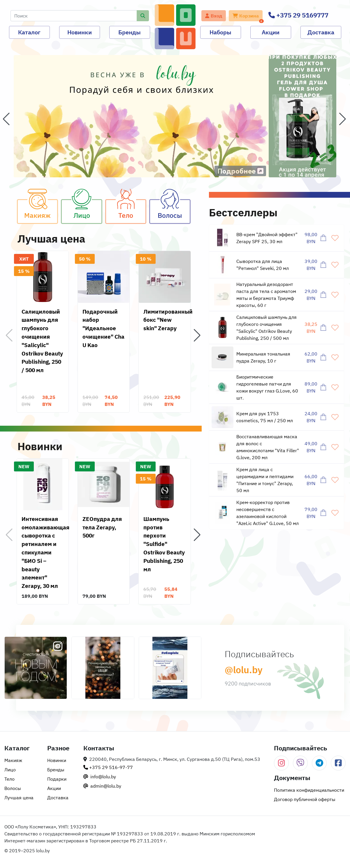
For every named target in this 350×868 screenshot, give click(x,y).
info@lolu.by (100, 777)
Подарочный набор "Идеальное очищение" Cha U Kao (103, 328)
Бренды (130, 32)
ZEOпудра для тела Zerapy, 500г (102, 527)
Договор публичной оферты (305, 799)
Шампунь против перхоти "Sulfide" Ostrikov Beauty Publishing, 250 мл (164, 544)
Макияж (41, 209)
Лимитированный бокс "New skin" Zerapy (168, 320)
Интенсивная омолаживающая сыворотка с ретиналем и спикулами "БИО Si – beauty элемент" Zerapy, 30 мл (45, 552)
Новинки (80, 32)
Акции (271, 32)
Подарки (57, 779)
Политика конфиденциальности (309, 790)
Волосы (174, 209)
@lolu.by (244, 670)
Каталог (29, 32)
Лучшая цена (19, 798)
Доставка (321, 32)
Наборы (220, 32)
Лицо (88, 209)
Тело (132, 209)
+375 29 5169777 (298, 15)
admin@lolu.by (102, 786)
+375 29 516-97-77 (108, 767)
